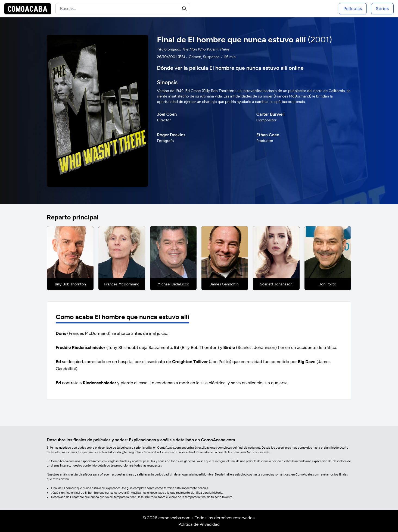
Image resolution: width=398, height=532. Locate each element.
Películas (353, 9)
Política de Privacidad (199, 524)
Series (382, 9)
